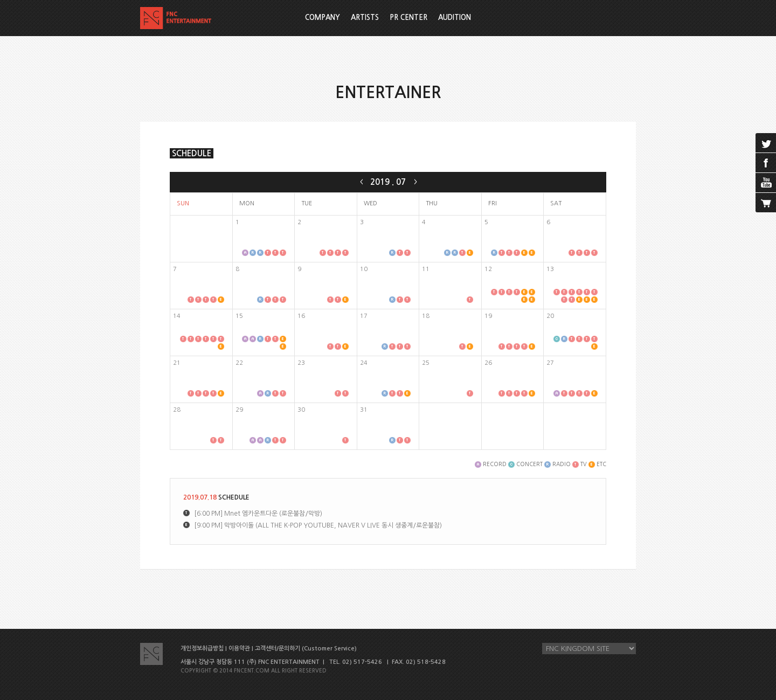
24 (364, 363)
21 (177, 363)
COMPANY (323, 18)
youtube (766, 183)
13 (550, 269)
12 (488, 269)
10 (364, 269)
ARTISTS (365, 18)
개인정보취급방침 (202, 649)
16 (301, 316)
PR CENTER (408, 18)
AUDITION (455, 18)
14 (177, 316)
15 (239, 316)
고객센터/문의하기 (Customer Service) (306, 649)
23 (301, 363)
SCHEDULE (192, 153)
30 (301, 410)
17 (364, 316)
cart (766, 203)
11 (426, 269)
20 (550, 316)
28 (177, 410)
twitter (766, 143)
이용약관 (239, 649)
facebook (766, 163)
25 (426, 363)
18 (426, 316)
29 (239, 410)
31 (364, 410)
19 (488, 316)
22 (239, 363)
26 (488, 363)
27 (550, 363)
